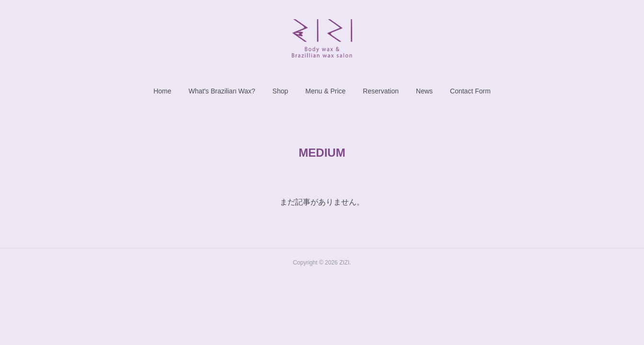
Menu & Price (325, 91)
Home (162, 91)
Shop (281, 91)
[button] (162, 91)
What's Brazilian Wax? (222, 91)
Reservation (381, 91)
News (424, 91)
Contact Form (470, 91)
